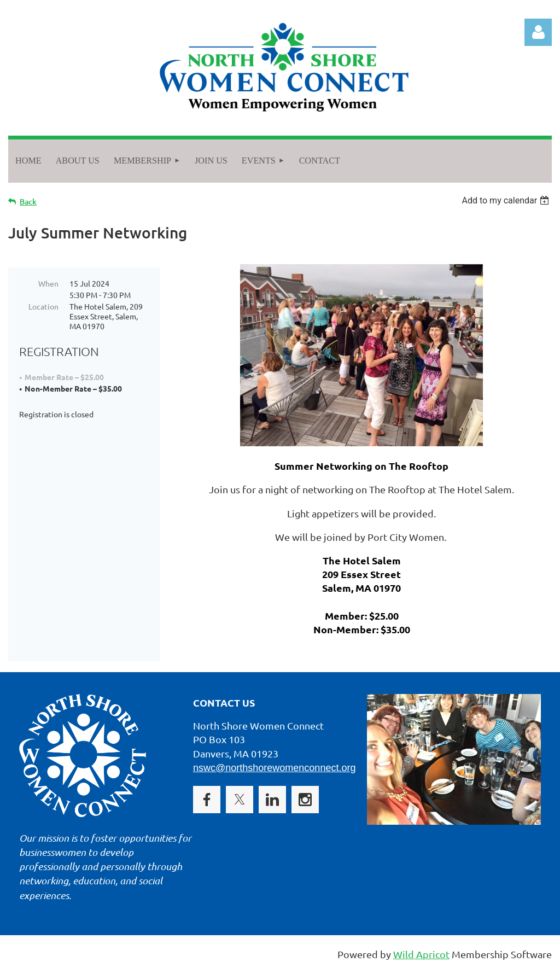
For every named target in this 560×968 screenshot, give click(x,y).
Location (43, 306)
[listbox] (507, 200)
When (48, 283)
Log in (538, 32)
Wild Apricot (421, 954)
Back (28, 202)
